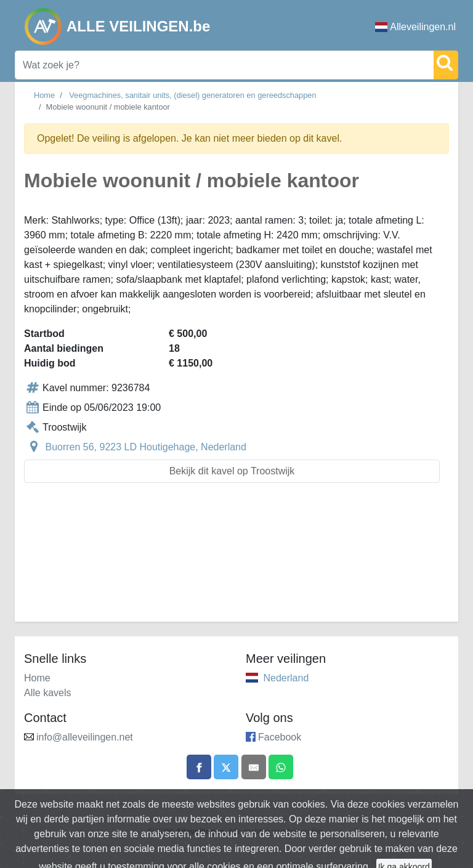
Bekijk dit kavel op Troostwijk (232, 471)
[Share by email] (254, 767)
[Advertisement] (236, 560)
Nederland (286, 678)
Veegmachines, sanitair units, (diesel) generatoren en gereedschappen (192, 95)
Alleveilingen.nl (415, 27)
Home (44, 95)
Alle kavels (47, 693)
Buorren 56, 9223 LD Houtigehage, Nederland (145, 447)
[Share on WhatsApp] (281, 767)
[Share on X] (226, 767)
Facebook (280, 737)
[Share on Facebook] (199, 767)
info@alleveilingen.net (85, 737)
